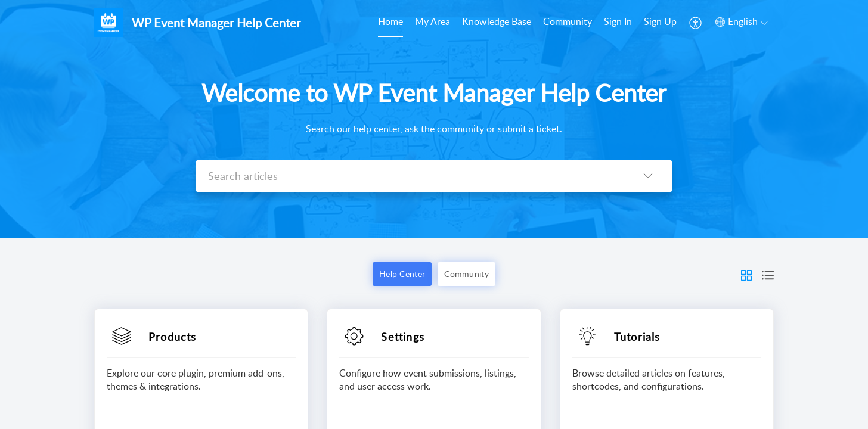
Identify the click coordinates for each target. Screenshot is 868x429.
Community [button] (466, 274)
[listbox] (648, 176)
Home (390, 21)
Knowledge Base (497, 21)
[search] (410, 176)
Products (173, 337)
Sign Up (660, 21)
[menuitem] (640, 23)
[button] (746, 274)
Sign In (618, 21)
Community (568, 21)
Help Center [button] (402, 274)
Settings (403, 337)
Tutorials (637, 337)
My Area (433, 21)
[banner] (434, 119)
